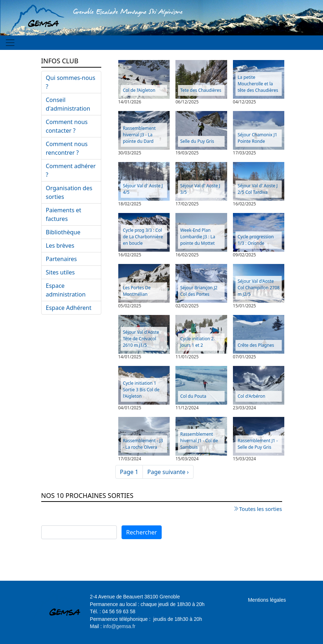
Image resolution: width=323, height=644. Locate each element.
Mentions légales (267, 600)
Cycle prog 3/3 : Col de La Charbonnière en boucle (143, 237)
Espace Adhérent (69, 308)
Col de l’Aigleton (139, 90)
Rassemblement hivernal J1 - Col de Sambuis (199, 441)
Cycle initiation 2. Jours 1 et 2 (197, 342)
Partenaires (61, 259)
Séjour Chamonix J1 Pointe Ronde (258, 138)
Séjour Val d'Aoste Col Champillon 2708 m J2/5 (259, 288)
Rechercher (142, 532)
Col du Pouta (193, 396)
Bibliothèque (63, 232)
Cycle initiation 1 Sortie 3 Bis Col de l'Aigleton (141, 390)
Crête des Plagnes (256, 345)
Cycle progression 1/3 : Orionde (256, 240)
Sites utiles (60, 272)
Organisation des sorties (69, 192)
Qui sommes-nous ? (71, 82)
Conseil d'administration (68, 104)
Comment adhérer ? (71, 170)
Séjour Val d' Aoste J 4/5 (143, 189)
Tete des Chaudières (201, 90)
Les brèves (60, 246)
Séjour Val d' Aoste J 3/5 (200, 189)
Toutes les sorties (260, 509)
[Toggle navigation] (10, 43)
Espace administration (66, 290)
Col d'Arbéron (251, 396)
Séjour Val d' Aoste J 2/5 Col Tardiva (258, 189)
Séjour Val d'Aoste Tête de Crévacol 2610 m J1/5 (141, 339)
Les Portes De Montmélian (137, 291)
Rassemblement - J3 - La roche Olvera (143, 444)
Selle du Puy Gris (197, 141)
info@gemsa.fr (119, 626)
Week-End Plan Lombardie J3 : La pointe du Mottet (198, 237)
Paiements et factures (64, 214)
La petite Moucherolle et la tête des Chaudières (258, 84)
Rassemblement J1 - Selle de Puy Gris (258, 444)
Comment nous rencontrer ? (67, 148)
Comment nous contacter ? (67, 126)
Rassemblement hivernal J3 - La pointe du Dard (139, 135)
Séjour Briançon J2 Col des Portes (199, 291)
